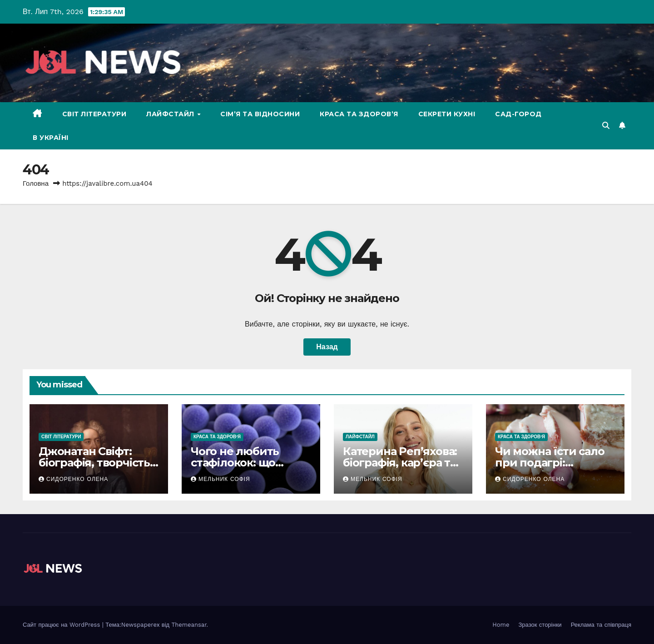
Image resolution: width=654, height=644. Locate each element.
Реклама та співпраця (601, 625)
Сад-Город (518, 114)
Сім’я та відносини (260, 114)
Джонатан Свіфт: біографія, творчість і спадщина (97, 463)
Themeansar (189, 625)
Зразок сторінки (540, 625)
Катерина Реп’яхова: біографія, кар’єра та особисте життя (400, 463)
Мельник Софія (220, 479)
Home (501, 625)
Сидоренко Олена (73, 479)
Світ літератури (94, 114)
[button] (606, 126)
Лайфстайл (171, 114)
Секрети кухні (447, 114)
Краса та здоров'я (217, 437)
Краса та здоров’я (359, 114)
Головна (36, 183)
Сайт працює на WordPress (62, 625)
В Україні (51, 138)
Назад (327, 347)
